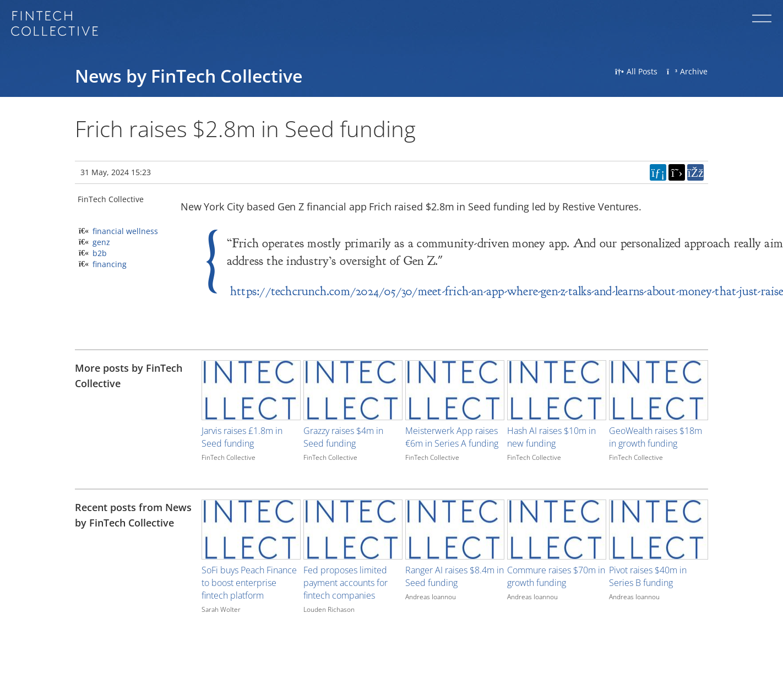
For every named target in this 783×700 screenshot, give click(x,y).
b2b (100, 253)
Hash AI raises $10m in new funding (551, 437)
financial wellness (125, 231)
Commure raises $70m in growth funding (556, 576)
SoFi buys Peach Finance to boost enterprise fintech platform (249, 583)
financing (110, 264)
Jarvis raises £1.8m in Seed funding (242, 437)
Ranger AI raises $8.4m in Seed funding (455, 576)
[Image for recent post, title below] (251, 530)
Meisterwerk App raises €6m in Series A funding (452, 437)
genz (101, 242)
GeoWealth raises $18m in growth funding (656, 437)
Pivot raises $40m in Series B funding (648, 576)
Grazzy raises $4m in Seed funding (343, 437)
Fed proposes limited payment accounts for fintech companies (346, 583)
